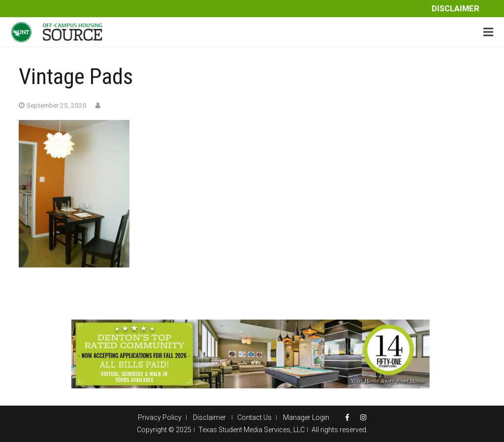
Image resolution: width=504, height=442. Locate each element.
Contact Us (254, 417)
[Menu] (488, 32)
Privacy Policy (160, 417)
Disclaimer (456, 9)
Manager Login (306, 417)
